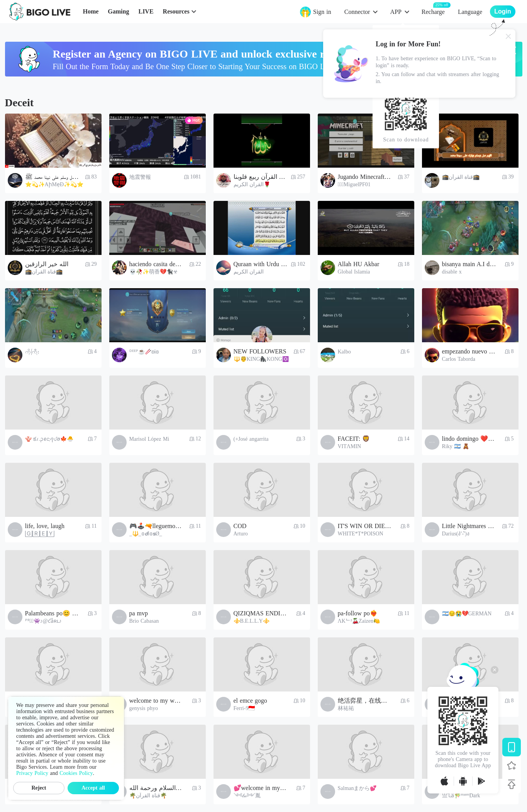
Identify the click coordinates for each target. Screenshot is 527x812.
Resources (176, 11)
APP (396, 12)
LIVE (146, 11)
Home (91, 11)
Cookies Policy (76, 773)
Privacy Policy (32, 773)
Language (470, 12)
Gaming (118, 11)
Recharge (433, 11)
